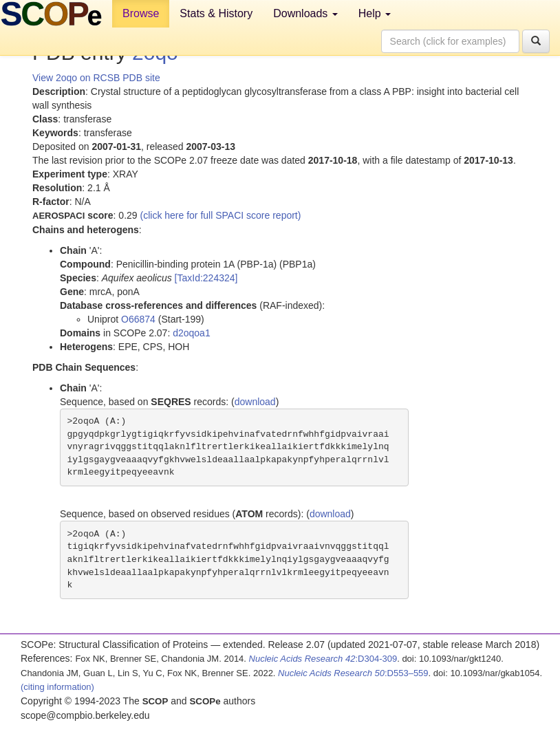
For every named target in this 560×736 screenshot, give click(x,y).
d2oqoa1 (192, 333)
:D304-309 (323, 659)
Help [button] (375, 13)
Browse (141, 13)
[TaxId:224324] (206, 278)
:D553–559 (353, 673)
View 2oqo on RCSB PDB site (96, 78)
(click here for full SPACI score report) (221, 215)
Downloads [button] (305, 13)
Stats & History (216, 13)
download (255, 402)
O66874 (138, 319)
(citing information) (57, 687)
